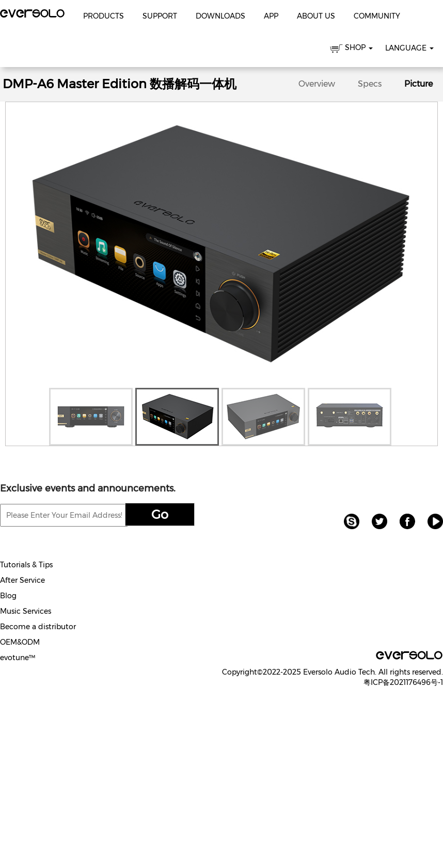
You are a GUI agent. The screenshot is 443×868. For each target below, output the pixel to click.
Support (160, 16)
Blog (8, 596)
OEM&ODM (20, 642)
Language (409, 48)
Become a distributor (38, 627)
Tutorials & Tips (26, 565)
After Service (22, 580)
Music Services (26, 611)
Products (104, 16)
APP (271, 16)
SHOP (351, 49)
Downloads (220, 16)
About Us (316, 16)
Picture (418, 84)
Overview (317, 84)
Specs (370, 84)
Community (377, 16)
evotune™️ (18, 658)
